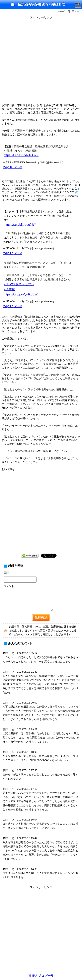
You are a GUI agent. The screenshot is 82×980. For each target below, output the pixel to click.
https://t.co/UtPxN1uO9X (21, 155)
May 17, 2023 (12, 253)
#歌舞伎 (9, 289)
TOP (78, 5)
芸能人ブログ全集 (41, 976)
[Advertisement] (41, 61)
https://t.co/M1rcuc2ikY (20, 225)
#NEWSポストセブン (19, 284)
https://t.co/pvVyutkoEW (21, 294)
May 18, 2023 (12, 167)
